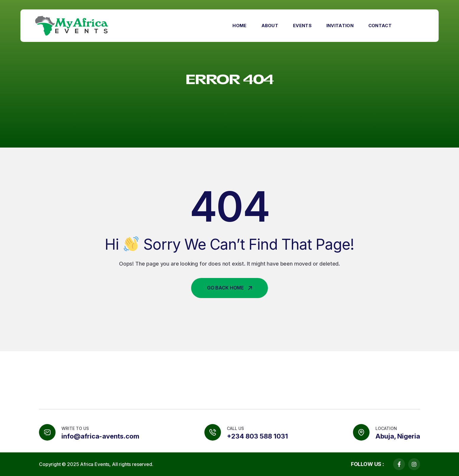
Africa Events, (95, 464)
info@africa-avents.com (100, 436)
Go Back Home (230, 288)
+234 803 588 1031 (257, 436)
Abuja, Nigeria (398, 436)
